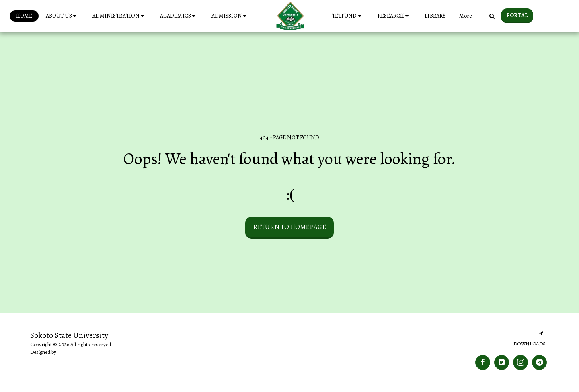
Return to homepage (289, 227)
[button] (62, 16)
